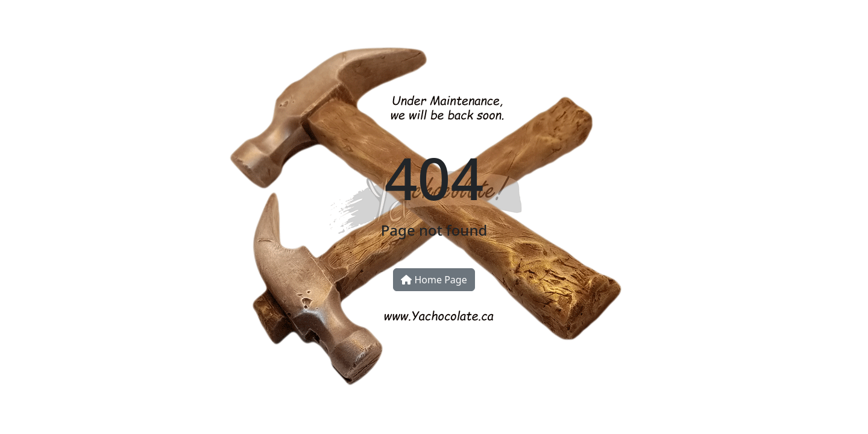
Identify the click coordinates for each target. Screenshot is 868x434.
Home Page (434, 280)
